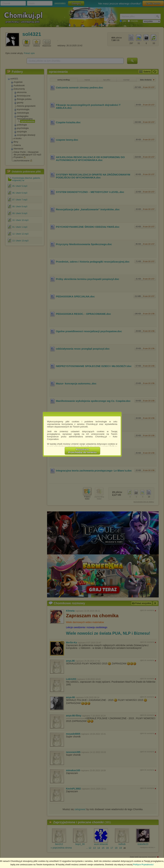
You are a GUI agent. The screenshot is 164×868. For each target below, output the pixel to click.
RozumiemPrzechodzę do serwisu (83, 451)
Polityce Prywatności (143, 865)
